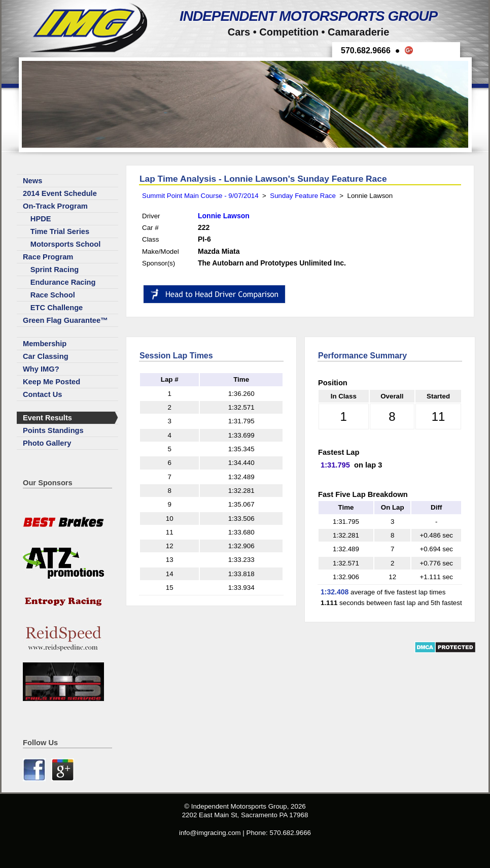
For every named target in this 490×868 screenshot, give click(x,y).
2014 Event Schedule (60, 193)
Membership (45, 344)
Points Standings (53, 430)
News (32, 181)
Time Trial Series (60, 231)
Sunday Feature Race (303, 196)
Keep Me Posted (51, 382)
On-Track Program (55, 206)
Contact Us (42, 394)
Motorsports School (65, 244)
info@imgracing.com (210, 833)
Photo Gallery (47, 443)
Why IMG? (41, 369)
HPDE (41, 219)
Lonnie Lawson (224, 216)
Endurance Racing (63, 282)
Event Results (47, 418)
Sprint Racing (55, 270)
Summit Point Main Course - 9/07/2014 (200, 196)
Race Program (48, 257)
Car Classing (46, 356)
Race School (53, 295)
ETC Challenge (57, 308)
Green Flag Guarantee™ (65, 320)
